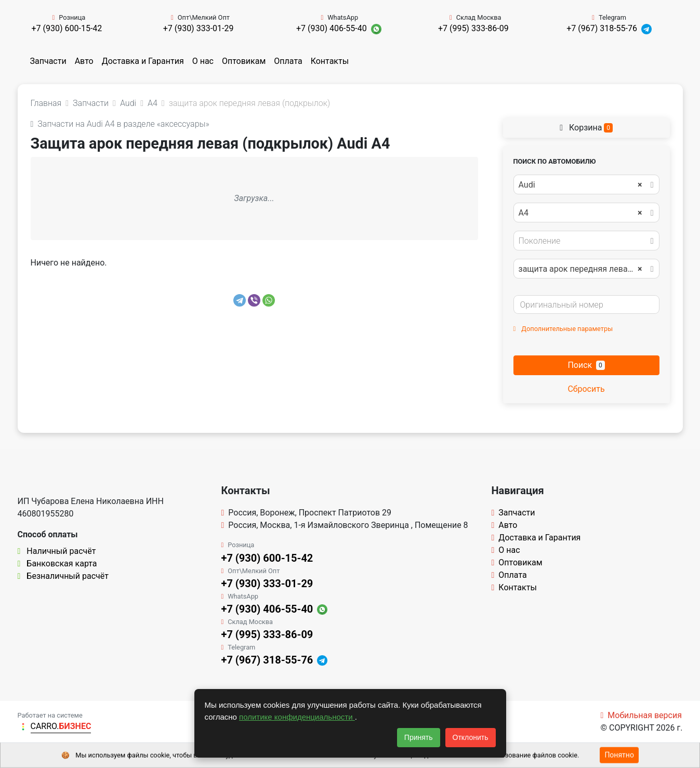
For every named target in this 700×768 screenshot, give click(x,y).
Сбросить (586, 389)
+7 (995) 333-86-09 (473, 28)
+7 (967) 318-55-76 (602, 28)
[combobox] (586, 184)
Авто (84, 61)
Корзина (586, 128)
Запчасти (48, 61)
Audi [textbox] (580, 185)
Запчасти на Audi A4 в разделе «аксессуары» (120, 124)
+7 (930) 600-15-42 (67, 28)
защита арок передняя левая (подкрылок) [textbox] (586, 269)
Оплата (288, 61)
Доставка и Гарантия (143, 61)
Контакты (330, 61)
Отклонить (471, 737)
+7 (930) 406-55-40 (332, 28)
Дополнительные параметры (563, 329)
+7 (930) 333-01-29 (199, 28)
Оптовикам (244, 61)
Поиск (586, 365)
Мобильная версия (641, 715)
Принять (419, 737)
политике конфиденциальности (297, 717)
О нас (203, 61)
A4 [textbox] (580, 213)
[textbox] (584, 241)
